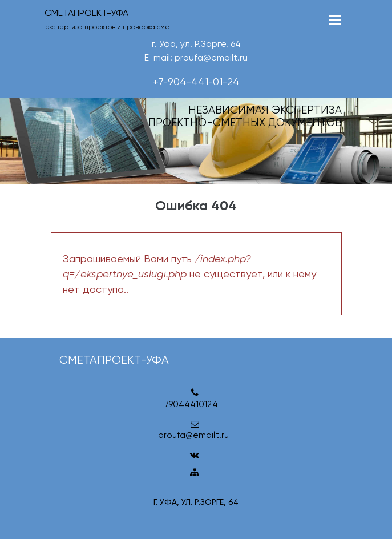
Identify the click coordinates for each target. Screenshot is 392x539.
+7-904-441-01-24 (196, 81)
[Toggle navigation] (335, 20)
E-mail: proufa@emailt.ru (196, 57)
